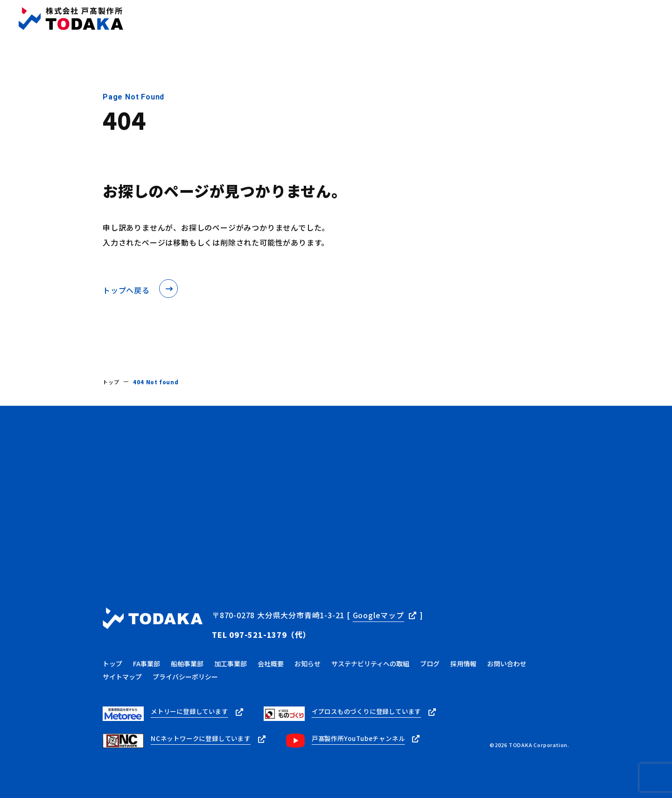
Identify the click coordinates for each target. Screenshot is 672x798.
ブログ (430, 19)
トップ (268, 19)
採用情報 (541, 19)
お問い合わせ (637, 18)
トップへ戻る (126, 290)
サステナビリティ (484, 19)
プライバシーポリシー (185, 672)
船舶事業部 (187, 659)
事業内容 (307, 19)
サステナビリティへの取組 (370, 659)
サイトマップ (122, 672)
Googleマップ (378, 615)
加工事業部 (231, 659)
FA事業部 (147, 659)
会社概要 (349, 19)
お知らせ (392, 19)
